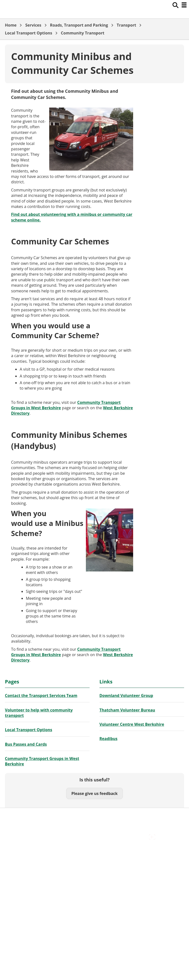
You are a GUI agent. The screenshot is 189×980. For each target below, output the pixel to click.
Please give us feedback (94, 793)
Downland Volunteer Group (126, 695)
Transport (126, 25)
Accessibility (16, 816)
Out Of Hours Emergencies (29, 832)
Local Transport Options (29, 33)
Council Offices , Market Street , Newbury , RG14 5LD (53, 843)
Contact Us (15, 821)
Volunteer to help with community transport (39, 713)
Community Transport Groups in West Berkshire (42, 761)
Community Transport (83, 33)
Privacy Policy (17, 838)
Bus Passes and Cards (26, 744)
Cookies (12, 827)
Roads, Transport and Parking (79, 25)
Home (11, 25)
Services (33, 25)
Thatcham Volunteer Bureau (127, 710)
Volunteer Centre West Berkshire (132, 724)
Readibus (108, 739)
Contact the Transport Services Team (41, 695)
